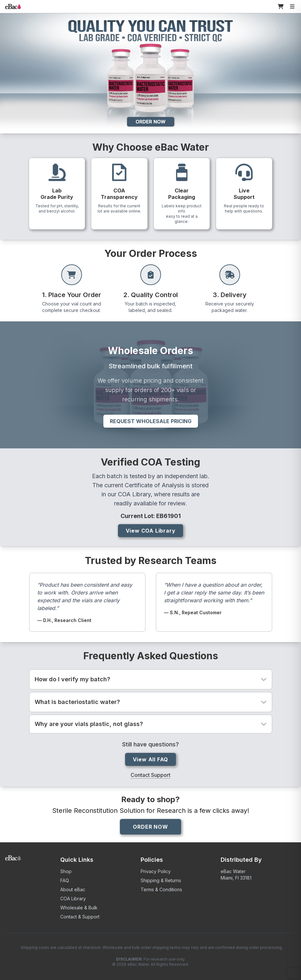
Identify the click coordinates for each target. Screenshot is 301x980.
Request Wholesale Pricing (151, 421)
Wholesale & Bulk (79, 908)
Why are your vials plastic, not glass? (151, 724)
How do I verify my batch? (151, 679)
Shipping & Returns (161, 880)
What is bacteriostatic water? (151, 702)
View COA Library (151, 531)
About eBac (73, 889)
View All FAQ (151, 759)
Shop (66, 871)
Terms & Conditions (161, 889)
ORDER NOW (150, 827)
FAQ (65, 880)
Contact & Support (80, 917)
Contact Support (150, 775)
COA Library (73, 899)
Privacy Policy (156, 871)
